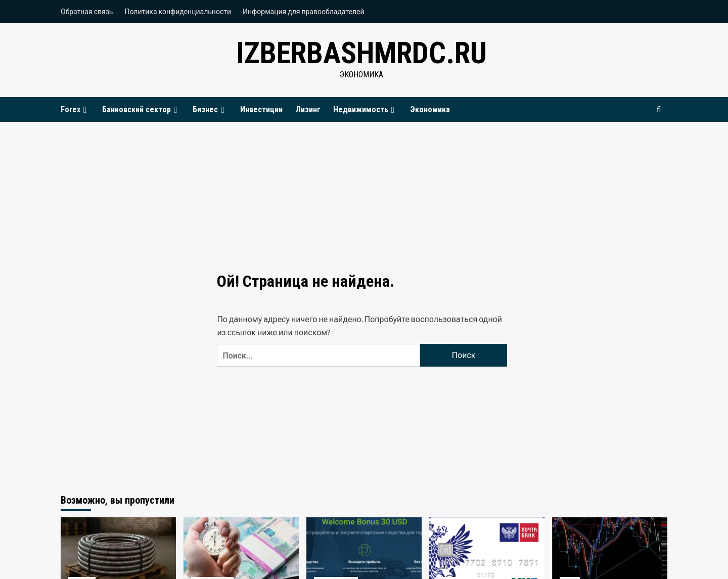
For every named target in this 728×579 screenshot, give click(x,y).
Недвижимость (365, 109)
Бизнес (210, 109)
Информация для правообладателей (304, 11)
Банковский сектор (141, 109)
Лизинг (308, 109)
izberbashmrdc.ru (361, 53)
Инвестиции (261, 109)
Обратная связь (87, 11)
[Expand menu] (85, 110)
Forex (75, 109)
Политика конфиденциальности (178, 11)
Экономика (430, 109)
